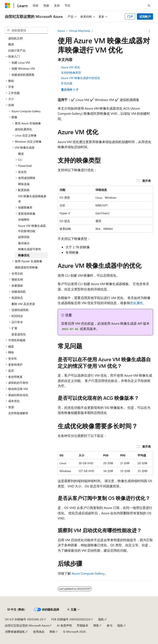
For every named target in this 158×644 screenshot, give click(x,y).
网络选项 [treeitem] (24, 184)
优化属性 (136, 303)
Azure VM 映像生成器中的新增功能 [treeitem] (32, 228)
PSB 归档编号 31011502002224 (71, 619)
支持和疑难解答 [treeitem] (18, 413)
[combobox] (26, 30)
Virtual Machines (80, 31)
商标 (52, 632)
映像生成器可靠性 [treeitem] (30, 249)
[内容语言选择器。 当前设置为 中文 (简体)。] (16, 610)
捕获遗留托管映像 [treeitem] (26, 267)
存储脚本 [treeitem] (24, 219)
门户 (130, 17)
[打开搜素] (149, 6)
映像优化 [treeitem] (24, 255)
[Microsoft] (8, 6)
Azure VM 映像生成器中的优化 (81, 78)
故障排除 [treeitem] (24, 237)
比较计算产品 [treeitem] (17, 50)
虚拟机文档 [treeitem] (15, 38)
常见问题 (67, 83)
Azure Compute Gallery (88, 573)
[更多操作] (149, 31)
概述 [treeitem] (11, 44)
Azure (61, 31)
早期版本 (82, 625)
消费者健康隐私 (15, 632)
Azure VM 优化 (70, 67)
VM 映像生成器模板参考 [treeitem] (32, 199)
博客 (96, 625)
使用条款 (39, 632)
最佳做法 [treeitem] (24, 243)
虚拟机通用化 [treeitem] (23, 129)
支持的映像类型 (71, 73)
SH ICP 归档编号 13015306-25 (24, 619)
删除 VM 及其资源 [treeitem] (23, 304)
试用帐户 (145, 17)
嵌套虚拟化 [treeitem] (19, 334)
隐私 (101, 619)
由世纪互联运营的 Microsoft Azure (27, 625)
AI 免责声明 (64, 625)
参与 (110, 625)
